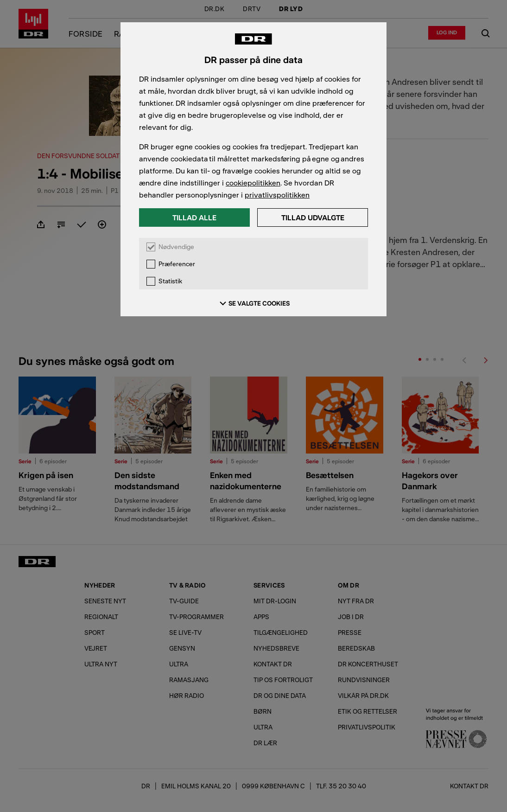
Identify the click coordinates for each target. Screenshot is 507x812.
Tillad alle (194, 217)
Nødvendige (176, 247)
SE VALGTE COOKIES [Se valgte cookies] (253, 303)
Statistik (170, 281)
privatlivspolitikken (277, 195)
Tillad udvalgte (313, 217)
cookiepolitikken (253, 182)
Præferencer (177, 264)
